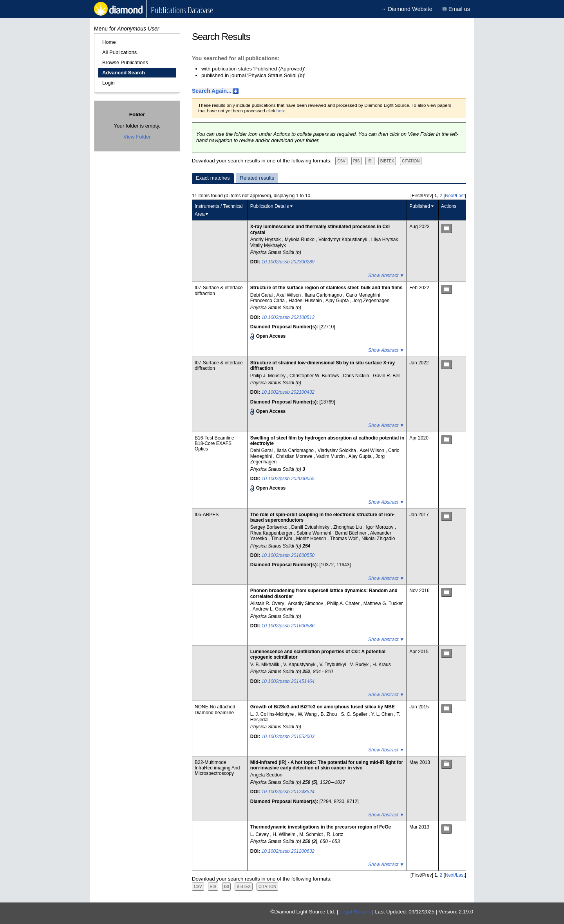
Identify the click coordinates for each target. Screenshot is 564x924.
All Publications (119, 52)
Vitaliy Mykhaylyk (268, 245)
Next (450, 196)
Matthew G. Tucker (383, 603)
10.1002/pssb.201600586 (288, 626)
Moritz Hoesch (312, 539)
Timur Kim (282, 539)
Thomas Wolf (344, 539)
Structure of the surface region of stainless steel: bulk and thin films (326, 288)
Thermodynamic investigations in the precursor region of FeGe (321, 827)
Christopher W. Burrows (315, 376)
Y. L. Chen (383, 714)
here (281, 111)
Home (109, 42)
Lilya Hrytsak (385, 240)
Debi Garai (262, 295)
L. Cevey (260, 834)
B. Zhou (329, 714)
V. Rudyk (360, 665)
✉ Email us (456, 9)
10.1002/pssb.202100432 (288, 392)
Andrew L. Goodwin (273, 609)
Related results (257, 178)
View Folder (137, 137)
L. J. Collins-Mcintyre (273, 714)
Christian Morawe (295, 456)
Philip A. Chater (344, 603)
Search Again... (212, 91)
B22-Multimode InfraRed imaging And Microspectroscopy (217, 768)
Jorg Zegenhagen (371, 301)
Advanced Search (124, 73)
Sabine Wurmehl (315, 533)
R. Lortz (335, 834)
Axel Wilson (289, 295)
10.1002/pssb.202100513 (288, 317)
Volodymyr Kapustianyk (343, 240)
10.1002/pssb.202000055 (288, 479)
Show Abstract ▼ (386, 276)
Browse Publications (125, 62)
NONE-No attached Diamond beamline (215, 710)
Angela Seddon (266, 775)
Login (108, 83)
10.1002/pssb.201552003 (288, 737)
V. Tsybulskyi (333, 665)
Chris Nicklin (357, 376)
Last (460, 196)
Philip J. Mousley (268, 376)
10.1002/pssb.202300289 (288, 262)
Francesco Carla (268, 301)
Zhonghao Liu (348, 527)
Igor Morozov (380, 527)
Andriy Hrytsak (266, 240)
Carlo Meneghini (364, 295)
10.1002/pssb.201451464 (288, 681)
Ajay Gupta (338, 301)
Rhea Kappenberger (272, 533)
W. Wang (308, 714)
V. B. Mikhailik (266, 665)
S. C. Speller (355, 714)
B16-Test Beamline (214, 438)
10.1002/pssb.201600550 (288, 555)
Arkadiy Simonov (306, 603)
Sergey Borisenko (269, 527)
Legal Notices (355, 912)
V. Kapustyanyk (300, 665)
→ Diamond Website (407, 9)
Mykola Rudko (300, 240)
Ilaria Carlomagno (324, 295)
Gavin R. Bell (387, 376)
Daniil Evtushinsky (311, 527)
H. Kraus (382, 665)
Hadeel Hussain (306, 301)
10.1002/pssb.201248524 (288, 792)
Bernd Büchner (351, 533)
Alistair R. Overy (268, 603)
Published (420, 206)
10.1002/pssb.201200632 (288, 851)
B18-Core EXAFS (213, 443)
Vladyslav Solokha (337, 450)
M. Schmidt (312, 834)
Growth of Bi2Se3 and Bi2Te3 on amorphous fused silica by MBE (323, 707)
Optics (201, 449)
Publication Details (270, 206)
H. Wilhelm (285, 834)
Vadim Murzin (331, 456)
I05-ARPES (207, 515)
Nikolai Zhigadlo (378, 539)
